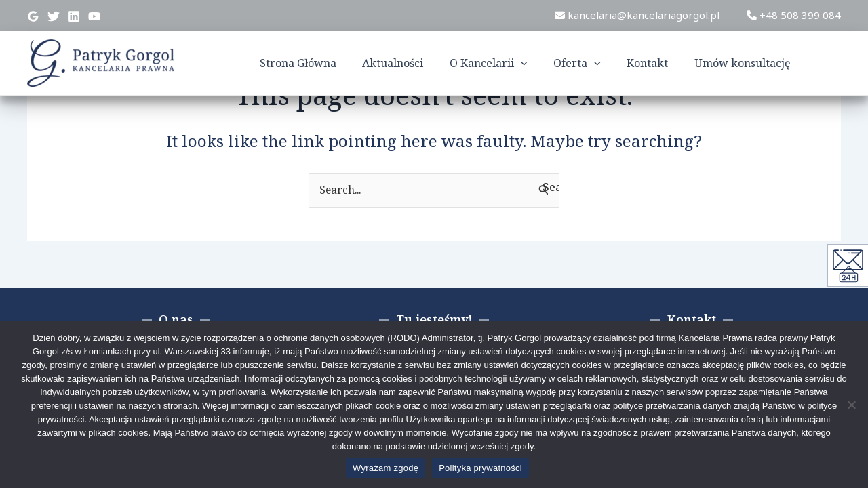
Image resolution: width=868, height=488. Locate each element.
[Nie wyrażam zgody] (851, 405)
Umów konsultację (749, 63)
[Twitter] (54, 16)
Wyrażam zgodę (386, 468)
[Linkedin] (74, 16)
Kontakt (659, 63)
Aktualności (418, 63)
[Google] (33, 16)
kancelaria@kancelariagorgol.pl (637, 15)
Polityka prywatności (480, 468)
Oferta (593, 63)
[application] (541, 63)
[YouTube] (94, 16)
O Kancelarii (509, 63)
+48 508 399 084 (794, 15)
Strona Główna (327, 63)
